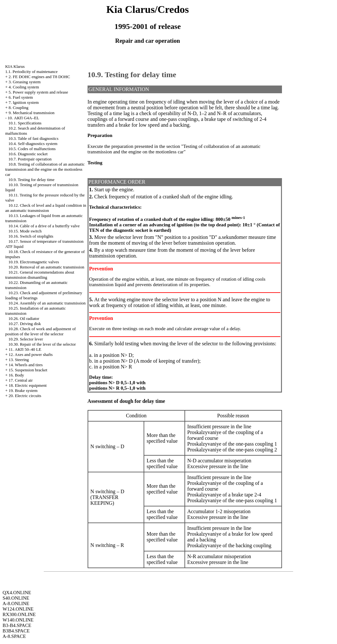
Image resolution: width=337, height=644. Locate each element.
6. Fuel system (21, 97)
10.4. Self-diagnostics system (33, 144)
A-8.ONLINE (16, 603)
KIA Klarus (15, 66)
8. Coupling (19, 108)
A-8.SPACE (14, 636)
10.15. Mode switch (25, 231)
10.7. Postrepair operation (30, 159)
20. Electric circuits (25, 396)
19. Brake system (23, 390)
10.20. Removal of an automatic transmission (46, 267)
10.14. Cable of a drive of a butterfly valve (44, 226)
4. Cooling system (24, 87)
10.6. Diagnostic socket (28, 154)
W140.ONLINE (18, 620)
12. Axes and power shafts (31, 354)
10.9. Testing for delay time (31, 180)
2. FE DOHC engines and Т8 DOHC (39, 77)
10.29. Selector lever (26, 339)
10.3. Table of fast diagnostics (33, 138)
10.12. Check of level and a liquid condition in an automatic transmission (46, 208)
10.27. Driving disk (25, 324)
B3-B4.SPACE (17, 625)
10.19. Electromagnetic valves (34, 262)
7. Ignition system (24, 102)
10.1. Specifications (25, 123)
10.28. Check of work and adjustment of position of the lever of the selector (40, 331)
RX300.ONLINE (19, 614)
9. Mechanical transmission (32, 113)
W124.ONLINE (18, 609)
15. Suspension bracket (28, 370)
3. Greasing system (25, 82)
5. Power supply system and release (38, 92)
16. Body (16, 375)
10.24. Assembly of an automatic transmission (47, 303)
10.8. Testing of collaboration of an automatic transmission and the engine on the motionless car (45, 169)
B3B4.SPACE (16, 631)
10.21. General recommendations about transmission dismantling (40, 275)
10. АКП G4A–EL (23, 118)
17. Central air (21, 380)
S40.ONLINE (16, 598)
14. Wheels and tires (26, 365)
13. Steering (19, 360)
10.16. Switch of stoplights (31, 236)
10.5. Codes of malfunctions (32, 149)
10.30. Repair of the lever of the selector (42, 344)
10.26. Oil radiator (24, 318)
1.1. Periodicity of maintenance (31, 72)
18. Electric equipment (28, 385)
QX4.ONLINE (17, 593)
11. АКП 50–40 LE (25, 349)
